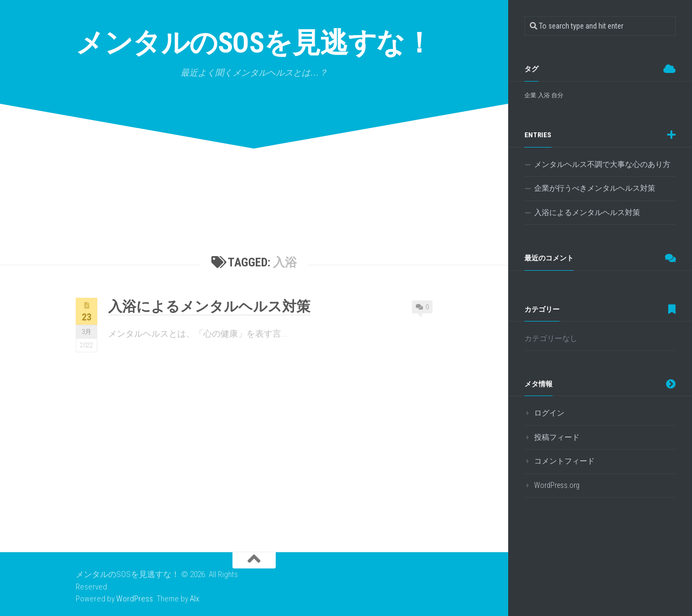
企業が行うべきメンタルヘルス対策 (595, 188)
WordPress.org (557, 485)
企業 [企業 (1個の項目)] (530, 95)
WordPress (135, 599)
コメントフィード (564, 461)
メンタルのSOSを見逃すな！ (254, 43)
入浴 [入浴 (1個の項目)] (544, 95)
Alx (194, 599)
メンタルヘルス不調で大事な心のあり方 (602, 164)
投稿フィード (557, 437)
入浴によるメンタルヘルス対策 (209, 306)
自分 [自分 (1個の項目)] (557, 95)
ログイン (549, 413)
